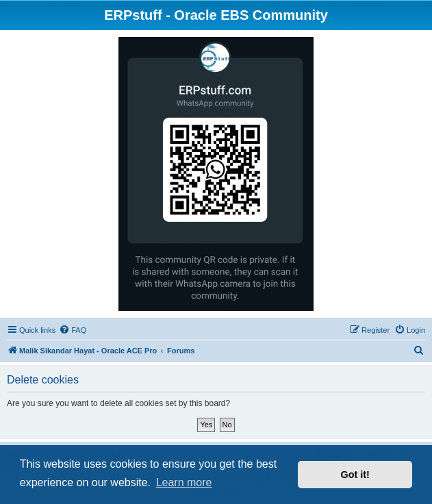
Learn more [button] (184, 482)
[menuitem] (73, 330)
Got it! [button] (355, 475)
